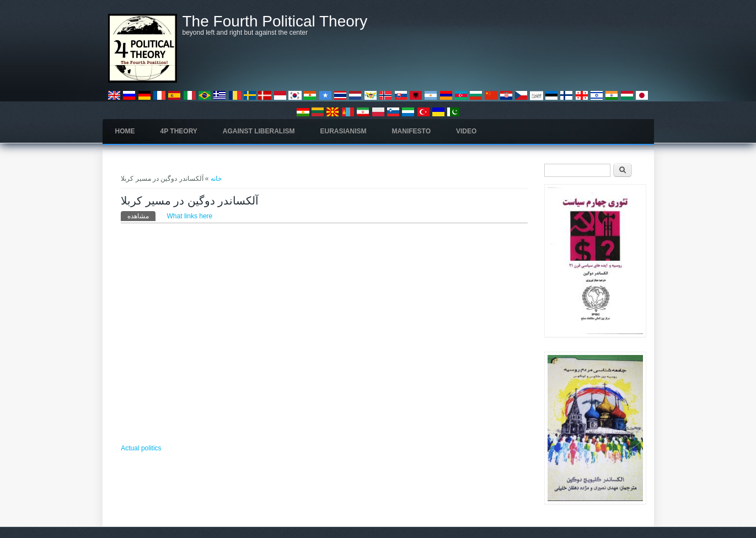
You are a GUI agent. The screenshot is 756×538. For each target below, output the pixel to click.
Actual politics (141, 448)
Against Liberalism (259, 131)
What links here (190, 216)
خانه (216, 179)
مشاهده (141, 216)
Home (125, 131)
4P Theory (179, 131)
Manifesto (411, 131)
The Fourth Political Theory (275, 21)
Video (466, 131)
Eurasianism (344, 131)
